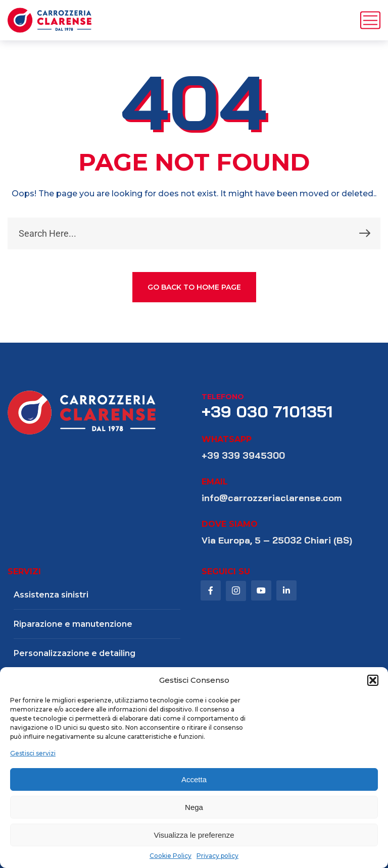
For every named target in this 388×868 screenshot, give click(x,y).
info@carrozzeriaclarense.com (272, 498)
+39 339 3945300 (243, 455)
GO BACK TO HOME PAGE (194, 287)
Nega (194, 807)
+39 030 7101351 (267, 411)
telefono (223, 397)
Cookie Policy (171, 856)
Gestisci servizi (33, 753)
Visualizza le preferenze (194, 835)
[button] (373, 680)
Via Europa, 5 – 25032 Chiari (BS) (277, 540)
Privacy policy (217, 856)
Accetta (194, 779)
